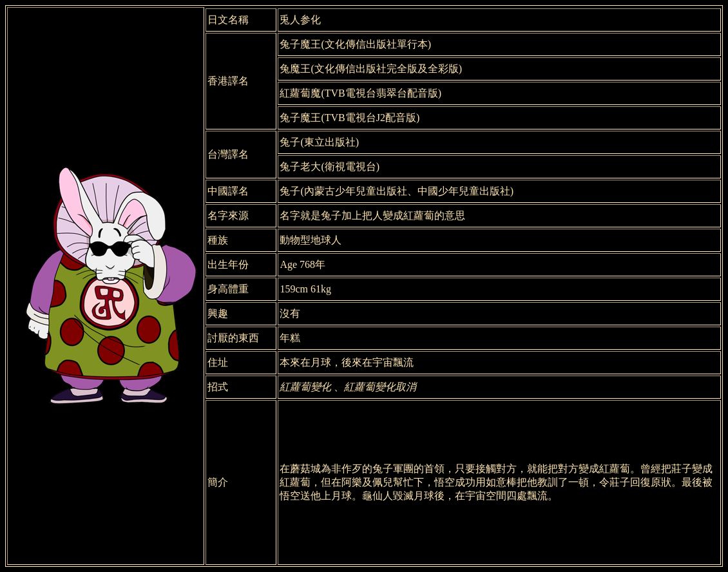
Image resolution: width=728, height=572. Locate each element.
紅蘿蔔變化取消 (380, 387)
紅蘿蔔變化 (305, 387)
